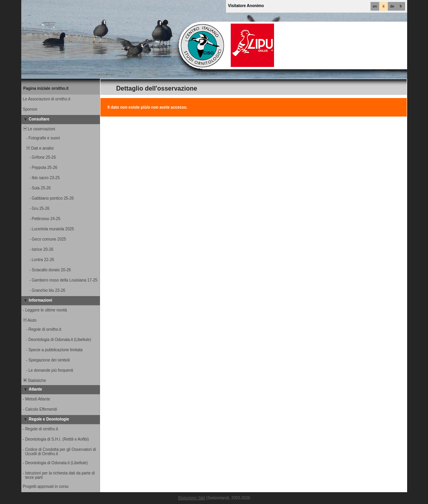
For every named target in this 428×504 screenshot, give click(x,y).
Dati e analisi (38, 148)
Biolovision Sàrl (192, 498)
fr (401, 6)
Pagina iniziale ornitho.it (46, 88)
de (392, 6)
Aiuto (29, 320)
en (375, 6)
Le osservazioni (39, 129)
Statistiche (34, 381)
